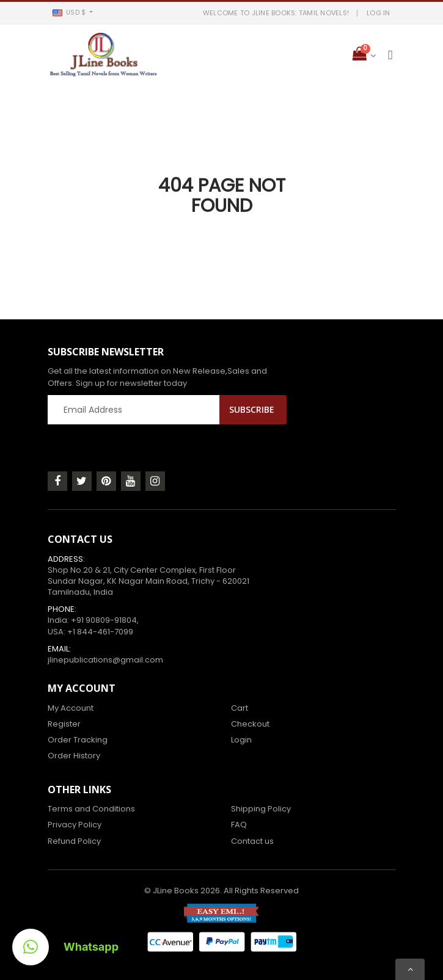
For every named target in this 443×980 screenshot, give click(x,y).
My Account (71, 708)
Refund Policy (74, 841)
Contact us (252, 841)
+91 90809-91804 (104, 620)
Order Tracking (78, 740)
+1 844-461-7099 (100, 632)
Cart (240, 708)
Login (241, 740)
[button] (73, 13)
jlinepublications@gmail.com (105, 660)
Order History (74, 756)
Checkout (250, 724)
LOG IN (379, 13)
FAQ (239, 825)
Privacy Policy (75, 825)
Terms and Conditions (91, 809)
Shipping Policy (261, 809)
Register (64, 724)
